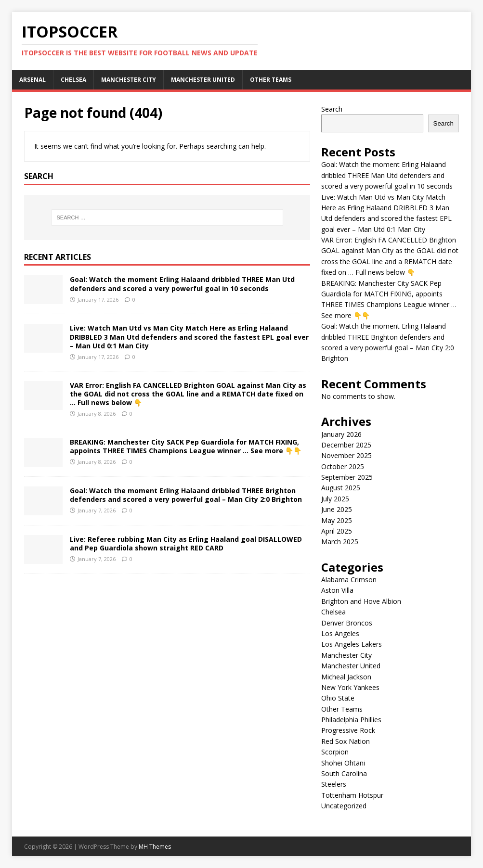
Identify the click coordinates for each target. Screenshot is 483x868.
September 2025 (347, 477)
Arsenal (33, 80)
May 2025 (337, 520)
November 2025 (346, 455)
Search (332, 109)
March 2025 (340, 542)
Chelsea (73, 80)
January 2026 (341, 434)
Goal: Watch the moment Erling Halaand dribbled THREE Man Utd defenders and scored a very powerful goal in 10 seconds (182, 284)
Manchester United (203, 80)
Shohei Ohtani (343, 763)
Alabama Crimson (349, 580)
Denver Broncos (347, 623)
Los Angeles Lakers (352, 644)
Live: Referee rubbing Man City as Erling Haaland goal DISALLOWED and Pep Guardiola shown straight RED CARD (186, 543)
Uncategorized (344, 806)
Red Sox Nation (346, 741)
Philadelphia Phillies (351, 720)
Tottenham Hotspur (352, 795)
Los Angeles (340, 633)
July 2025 (335, 499)
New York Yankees (350, 687)
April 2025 (337, 531)
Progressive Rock (348, 730)
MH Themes (155, 847)
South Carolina (344, 773)
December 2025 (346, 445)
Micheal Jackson (346, 677)
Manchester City (129, 80)
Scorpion (335, 752)
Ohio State (338, 698)
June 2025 (337, 509)
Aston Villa (337, 590)
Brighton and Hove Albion (361, 601)
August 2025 (341, 488)
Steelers (334, 784)
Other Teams (271, 80)
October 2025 (343, 466)
